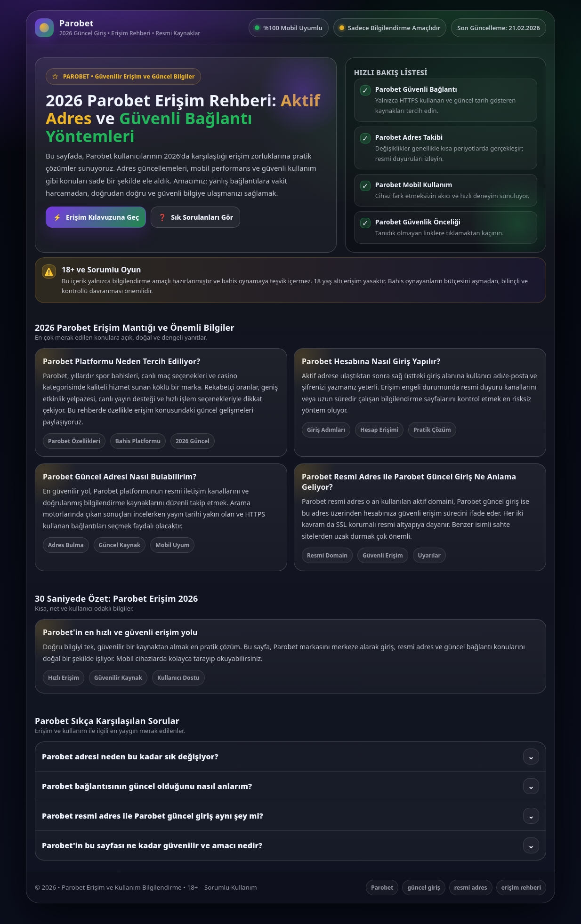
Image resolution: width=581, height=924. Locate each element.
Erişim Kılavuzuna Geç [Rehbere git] (96, 217)
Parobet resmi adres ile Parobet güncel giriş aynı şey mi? (290, 816)
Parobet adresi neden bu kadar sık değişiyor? (290, 757)
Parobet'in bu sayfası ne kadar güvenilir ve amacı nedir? (290, 845)
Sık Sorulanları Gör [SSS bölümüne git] (195, 217)
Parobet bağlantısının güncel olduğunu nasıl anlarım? (290, 786)
